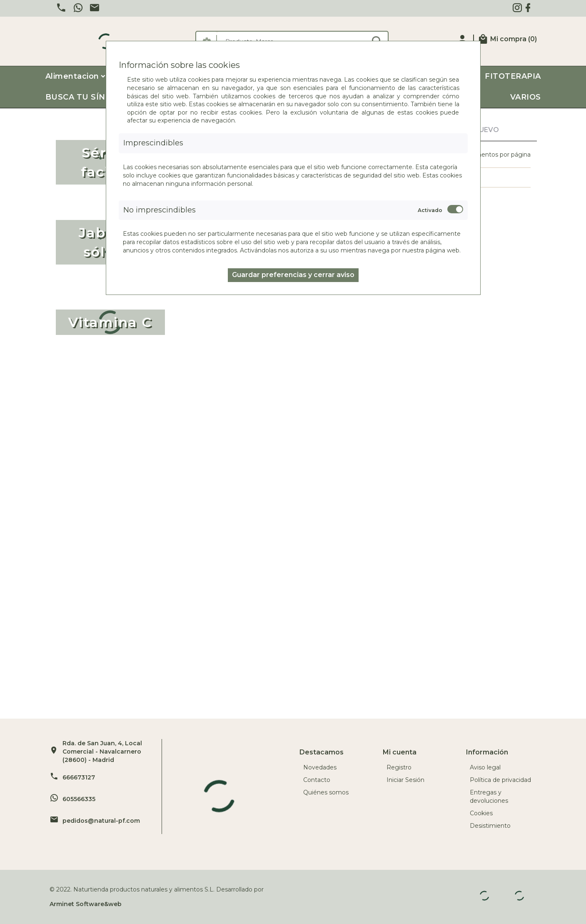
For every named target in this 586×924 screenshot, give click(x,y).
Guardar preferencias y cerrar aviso (293, 275)
